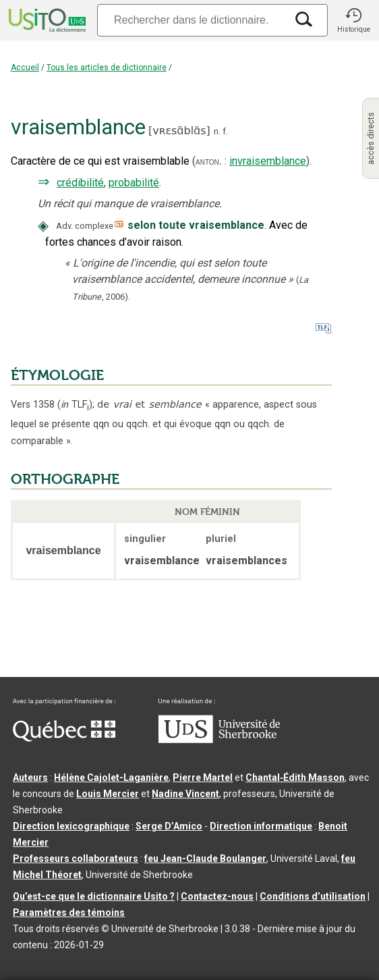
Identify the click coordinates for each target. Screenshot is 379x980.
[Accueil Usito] (46, 20)
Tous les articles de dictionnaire (107, 67)
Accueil (25, 67)
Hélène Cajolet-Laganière (111, 778)
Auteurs (30, 778)
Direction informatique (261, 826)
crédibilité (80, 183)
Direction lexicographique (71, 826)
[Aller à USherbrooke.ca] (219, 740)
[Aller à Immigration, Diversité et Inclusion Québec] (64, 738)
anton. (209, 161)
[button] (353, 20)
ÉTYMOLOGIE (57, 375)
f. (225, 131)
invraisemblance (268, 161)
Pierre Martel (203, 778)
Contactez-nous (217, 896)
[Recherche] (192, 20)
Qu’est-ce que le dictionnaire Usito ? (94, 896)
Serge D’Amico (169, 826)
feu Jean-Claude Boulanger (205, 859)
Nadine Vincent (185, 794)
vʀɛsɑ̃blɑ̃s (179, 131)
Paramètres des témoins (69, 913)
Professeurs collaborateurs (76, 859)
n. (217, 131)
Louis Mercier (108, 794)
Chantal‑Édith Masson (295, 778)
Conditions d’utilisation (313, 896)
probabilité (134, 183)
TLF (75, 405)
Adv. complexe (85, 226)
